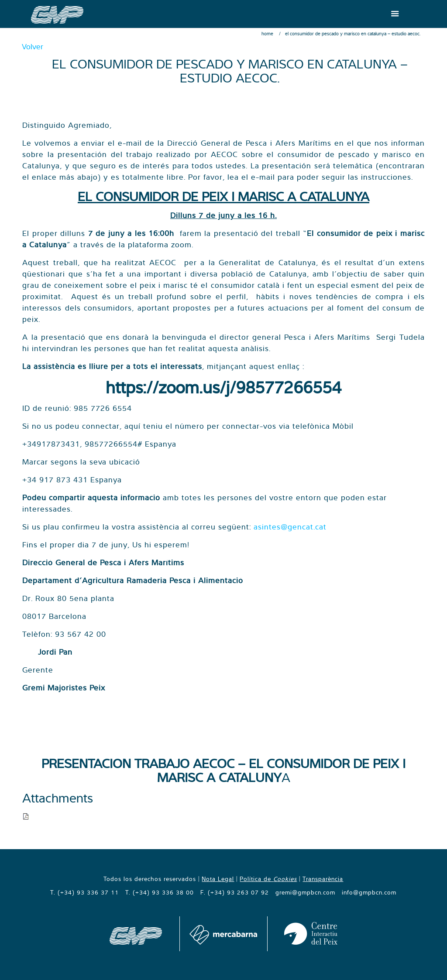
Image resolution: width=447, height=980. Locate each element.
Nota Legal (218, 879)
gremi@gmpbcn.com (305, 892)
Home (267, 34)
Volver (33, 46)
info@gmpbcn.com (369, 892)
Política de (268, 879)
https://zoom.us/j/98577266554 (223, 387)
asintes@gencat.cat (290, 527)
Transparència (323, 879)
